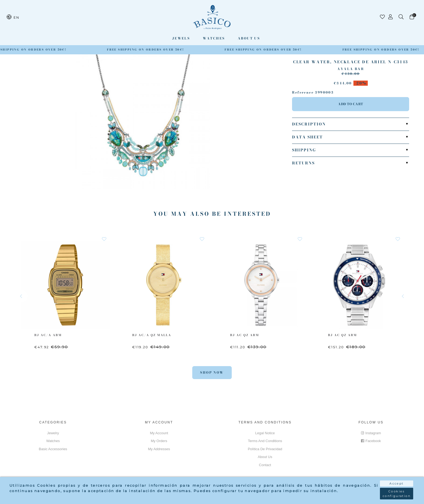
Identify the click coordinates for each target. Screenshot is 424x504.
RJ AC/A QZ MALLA (152, 335)
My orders (159, 441)
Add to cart (351, 104)
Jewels (181, 38)
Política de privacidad (265, 449)
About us (249, 38)
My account (159, 433)
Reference (303, 92)
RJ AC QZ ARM (245, 335)
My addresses (159, 449)
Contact (265, 465)
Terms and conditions (265, 441)
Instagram (371, 433)
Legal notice (265, 433)
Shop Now (212, 372)
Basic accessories (53, 449)
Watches (214, 38)
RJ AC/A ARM (48, 335)
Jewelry (53, 433)
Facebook (371, 441)
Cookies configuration (397, 494)
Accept (396, 483)
